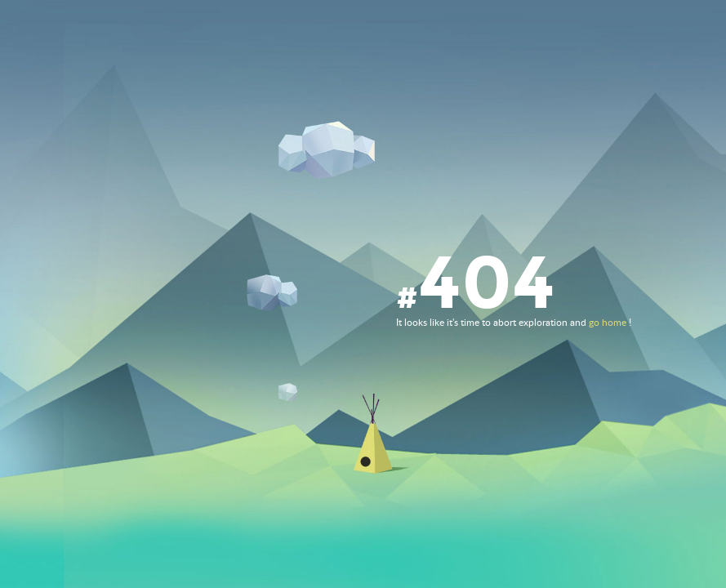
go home (608, 323)
